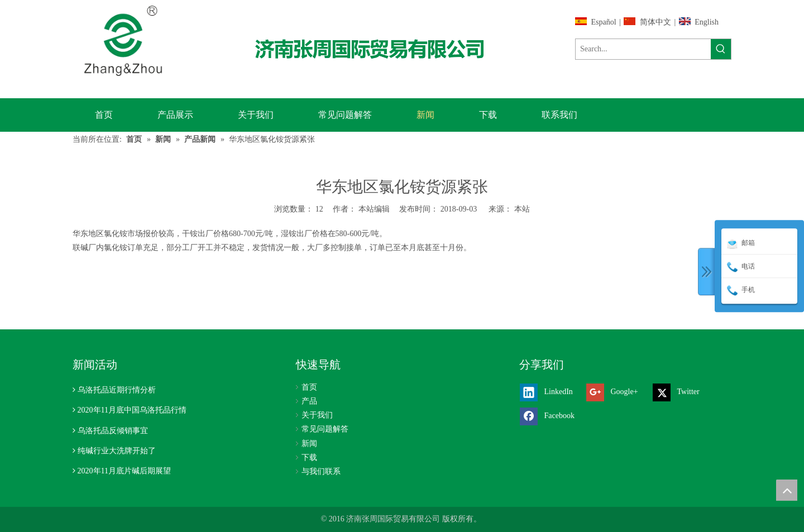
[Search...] (643, 49)
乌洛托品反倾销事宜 (113, 431)
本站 (522, 209)
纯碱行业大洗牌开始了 (117, 451)
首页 (309, 387)
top (787, 490)
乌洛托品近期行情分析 (117, 390)
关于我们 (317, 415)
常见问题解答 (325, 429)
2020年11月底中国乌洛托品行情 (132, 410)
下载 (309, 457)
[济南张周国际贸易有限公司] (379, 49)
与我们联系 (321, 471)
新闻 (309, 444)
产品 (309, 401)
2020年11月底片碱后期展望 (124, 471)
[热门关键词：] (721, 49)
